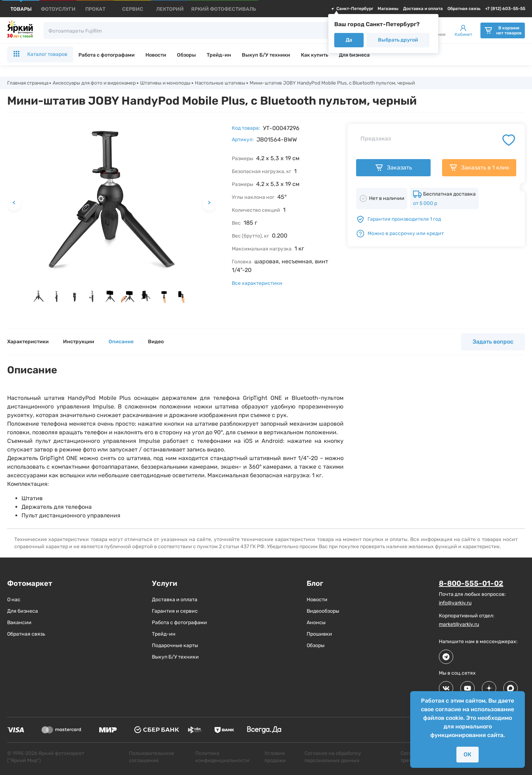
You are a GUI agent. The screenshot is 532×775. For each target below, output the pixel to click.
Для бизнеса (354, 55)
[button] (39, 297)
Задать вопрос (493, 342)
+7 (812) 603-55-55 (505, 9)
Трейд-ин (219, 55)
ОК (468, 754)
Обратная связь (464, 9)
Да (349, 40)
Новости (156, 55)
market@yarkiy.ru (459, 624)
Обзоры (186, 55)
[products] (21, 9)
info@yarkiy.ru (455, 603)
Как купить (315, 55)
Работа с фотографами (107, 55)
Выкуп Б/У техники (266, 55)
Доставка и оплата (423, 9)
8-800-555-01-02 (471, 584)
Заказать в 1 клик (479, 168)
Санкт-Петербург (352, 9)
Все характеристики (257, 284)
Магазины (388, 9)
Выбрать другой (398, 40)
